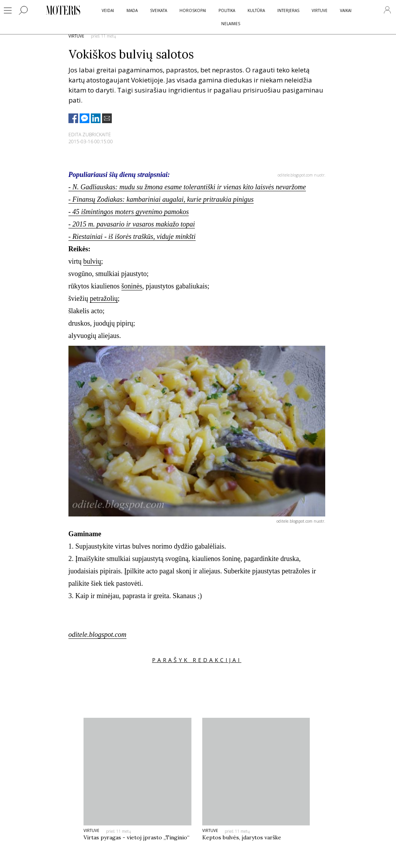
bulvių (92, 261)
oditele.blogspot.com (97, 635)
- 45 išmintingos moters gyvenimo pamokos (129, 212)
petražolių (104, 298)
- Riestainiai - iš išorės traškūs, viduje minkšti (132, 237)
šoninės (132, 286)
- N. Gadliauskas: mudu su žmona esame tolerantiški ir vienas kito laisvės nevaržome (187, 187)
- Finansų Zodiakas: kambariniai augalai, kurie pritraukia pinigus (161, 199)
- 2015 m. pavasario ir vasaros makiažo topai (132, 224)
